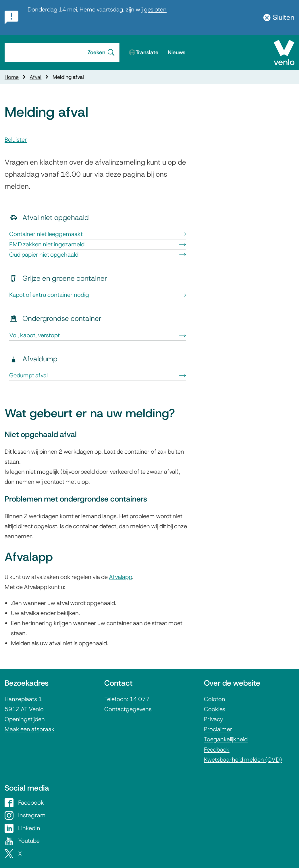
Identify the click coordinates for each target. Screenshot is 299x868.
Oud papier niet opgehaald (98, 255)
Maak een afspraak (30, 729)
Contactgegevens (128, 709)
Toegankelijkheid (226, 739)
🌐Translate (144, 52)
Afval (35, 77)
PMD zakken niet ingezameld (98, 244)
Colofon (215, 699)
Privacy (214, 719)
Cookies (215, 709)
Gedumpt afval (98, 375)
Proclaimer (218, 729)
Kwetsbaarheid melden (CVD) (243, 760)
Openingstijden (25, 719)
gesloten (155, 9)
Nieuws (176, 52)
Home (12, 77)
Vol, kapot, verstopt (98, 335)
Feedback (217, 750)
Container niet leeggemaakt (98, 234)
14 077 (139, 699)
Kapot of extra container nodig (98, 295)
